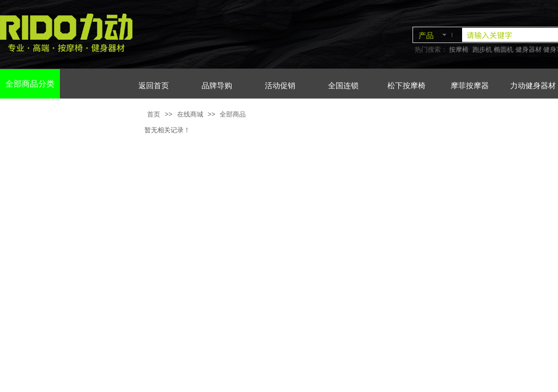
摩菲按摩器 (470, 86)
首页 (154, 114)
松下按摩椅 (407, 86)
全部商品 (233, 114)
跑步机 (482, 50)
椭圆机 (504, 50)
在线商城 (190, 114)
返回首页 (154, 86)
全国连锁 (343, 86)
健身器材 (529, 50)
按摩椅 (459, 50)
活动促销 (280, 86)
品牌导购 (217, 86)
